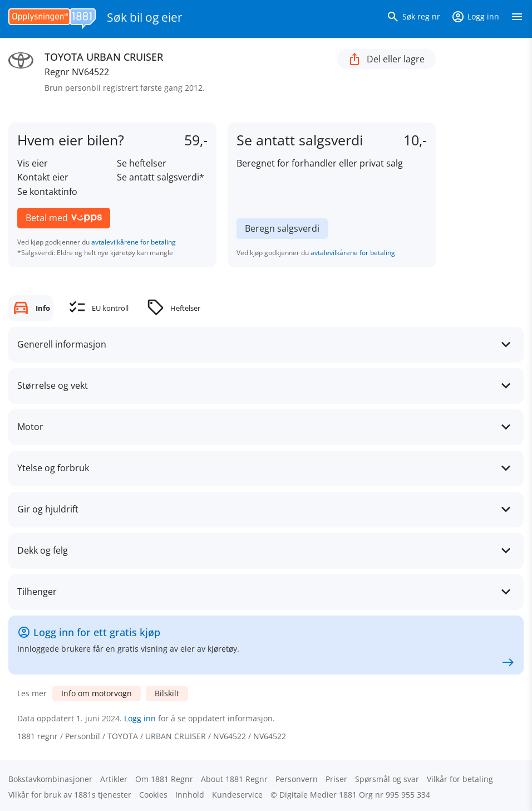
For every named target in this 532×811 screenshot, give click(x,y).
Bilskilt (167, 693)
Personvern (297, 779)
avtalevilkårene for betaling (134, 242)
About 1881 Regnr (234, 779)
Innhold (190, 795)
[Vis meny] (517, 19)
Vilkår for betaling (460, 779)
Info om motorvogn (97, 693)
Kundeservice (237, 795)
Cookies (153, 795)
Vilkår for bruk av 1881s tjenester (70, 795)
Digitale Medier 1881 (318, 795)
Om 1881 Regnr (164, 779)
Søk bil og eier (145, 17)
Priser (336, 779)
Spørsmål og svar (387, 779)
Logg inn (140, 718)
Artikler (114, 779)
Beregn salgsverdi (282, 228)
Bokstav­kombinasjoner (50, 779)
